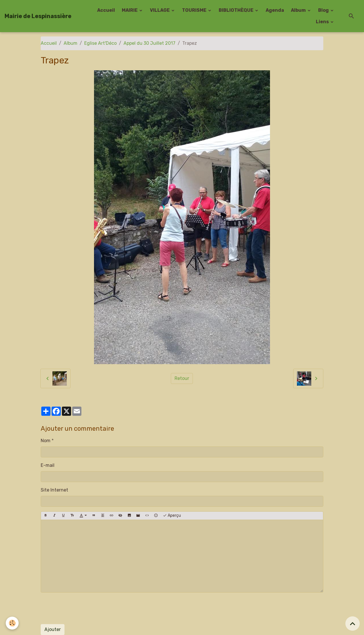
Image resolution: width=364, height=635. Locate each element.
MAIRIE (130, 10)
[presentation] (84, 608)
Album (299, 10)
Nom (46, 441)
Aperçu (172, 516)
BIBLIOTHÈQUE (236, 10)
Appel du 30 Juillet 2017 (149, 43)
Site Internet (54, 490)
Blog (324, 10)
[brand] (38, 16)
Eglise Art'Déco (100, 43)
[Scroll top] (353, 624)
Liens (323, 22)
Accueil (106, 10)
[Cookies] (12, 623)
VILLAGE (160, 10)
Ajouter (53, 629)
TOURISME (195, 10)
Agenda (275, 10)
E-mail (48, 465)
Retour (182, 378)
